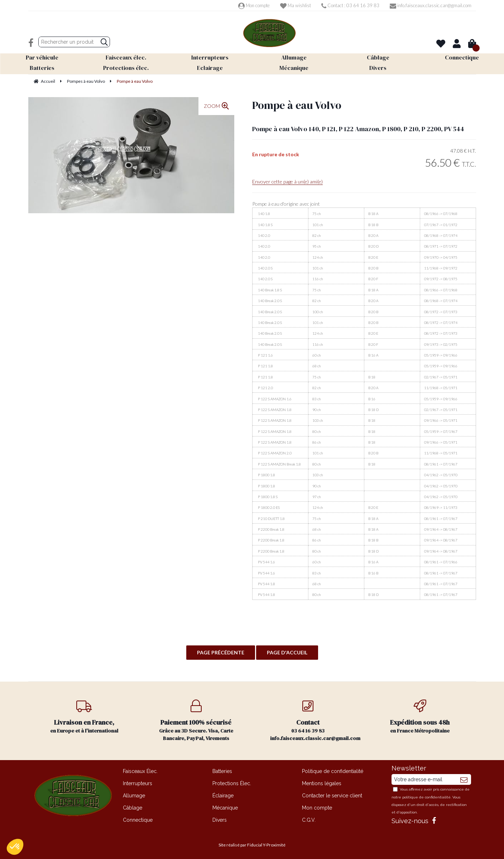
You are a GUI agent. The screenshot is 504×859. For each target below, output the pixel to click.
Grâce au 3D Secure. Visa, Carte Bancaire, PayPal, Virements (196, 721)
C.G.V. (309, 820)
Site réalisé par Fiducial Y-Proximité (252, 845)
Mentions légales (322, 783)
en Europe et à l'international (84, 717)
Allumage (134, 796)
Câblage (133, 808)
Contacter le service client (332, 796)
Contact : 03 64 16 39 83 (350, 5)
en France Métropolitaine (420, 717)
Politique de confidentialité (333, 771)
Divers (220, 820)
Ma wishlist (296, 5)
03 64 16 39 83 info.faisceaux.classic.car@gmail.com (315, 721)
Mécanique (225, 808)
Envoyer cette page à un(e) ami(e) (287, 182)
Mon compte (254, 5)
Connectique (138, 820)
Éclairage (223, 796)
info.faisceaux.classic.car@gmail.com (431, 5)
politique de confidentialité (426, 797)
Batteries (222, 771)
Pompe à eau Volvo (297, 105)
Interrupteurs (138, 783)
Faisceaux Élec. (140, 771)
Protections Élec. (232, 783)
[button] (15, 847)
